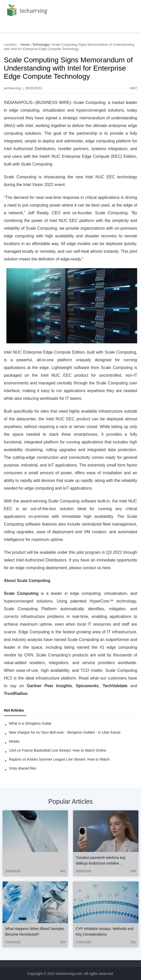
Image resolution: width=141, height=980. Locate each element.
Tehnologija (41, 45)
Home (25, 45)
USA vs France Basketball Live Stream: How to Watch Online (58, 750)
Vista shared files (23, 768)
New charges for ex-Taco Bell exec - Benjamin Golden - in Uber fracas (65, 732)
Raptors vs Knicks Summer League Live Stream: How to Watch (59, 759)
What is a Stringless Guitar (30, 723)
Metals (14, 741)
